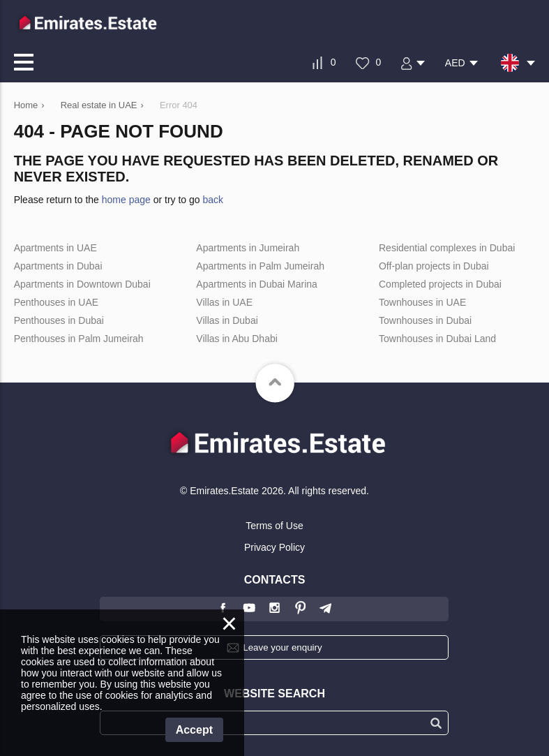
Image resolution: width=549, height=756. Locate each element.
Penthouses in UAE (56, 302)
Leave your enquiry (282, 647)
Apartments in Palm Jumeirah (260, 266)
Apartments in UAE (55, 248)
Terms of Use (274, 526)
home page (126, 200)
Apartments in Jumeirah (248, 248)
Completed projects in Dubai (440, 284)
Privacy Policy (274, 547)
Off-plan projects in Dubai (434, 266)
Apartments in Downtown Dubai (82, 284)
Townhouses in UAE (422, 302)
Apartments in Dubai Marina (257, 284)
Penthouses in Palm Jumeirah (79, 339)
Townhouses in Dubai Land (437, 339)
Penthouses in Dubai (59, 320)
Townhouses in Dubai (425, 320)
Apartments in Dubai (58, 266)
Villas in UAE (224, 302)
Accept (194, 730)
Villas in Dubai (227, 320)
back (213, 200)
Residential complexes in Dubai (447, 248)
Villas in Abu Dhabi (236, 339)
